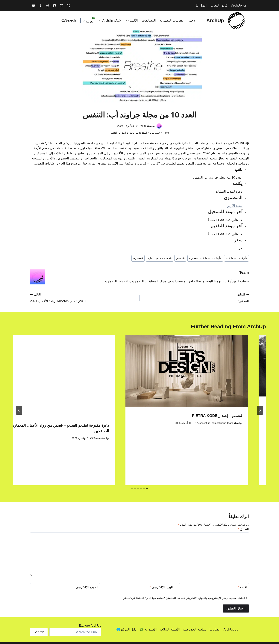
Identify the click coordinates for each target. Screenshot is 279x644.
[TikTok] (105, 623)
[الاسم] (214, 552)
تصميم (180, 258)
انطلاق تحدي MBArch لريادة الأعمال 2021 (83, 297)
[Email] (33, 6)
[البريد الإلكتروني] (139, 552)
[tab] (147, 453)
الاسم (242, 552)
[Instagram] (62, 6)
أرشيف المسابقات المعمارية (205, 258)
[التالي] (19, 392)
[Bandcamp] (131, 623)
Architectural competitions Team (96, 423)
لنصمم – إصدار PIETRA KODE (99, 416)
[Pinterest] (122, 623)
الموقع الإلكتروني (87, 552)
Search (39, 596)
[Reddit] (47, 6)
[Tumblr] (40, 6)
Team (142, 126)
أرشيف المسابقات (237, 258)
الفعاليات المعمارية (172, 21)
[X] (69, 6)
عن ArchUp (239, 6)
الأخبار (192, 21)
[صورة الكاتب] (159, 126)
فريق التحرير (219, 6)
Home (166, 133)
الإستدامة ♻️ (148, 594)
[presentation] (202, 366)
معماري (138, 258)
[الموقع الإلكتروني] (65, 552)
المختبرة (196, 297)
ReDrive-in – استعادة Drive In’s (231, 405)
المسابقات (149, 21)
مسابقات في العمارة (159, 258)
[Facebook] (96, 623)
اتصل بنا (201, 6)
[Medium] (113, 623)
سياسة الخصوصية (195, 594)
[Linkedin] (54, 6)
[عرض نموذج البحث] (69, 21)
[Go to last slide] (260, 392)
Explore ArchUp (90, 590)
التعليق (243, 493)
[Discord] (139, 623)
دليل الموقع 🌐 (126, 594)
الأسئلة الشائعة (170, 594)
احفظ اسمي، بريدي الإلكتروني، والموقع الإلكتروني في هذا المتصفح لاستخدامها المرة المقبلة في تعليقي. (183, 562)
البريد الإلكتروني (161, 552)
